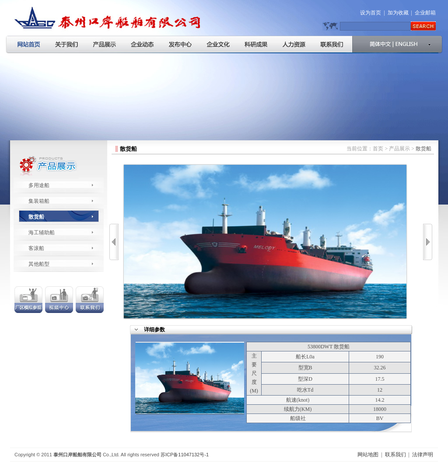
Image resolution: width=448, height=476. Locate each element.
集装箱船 (39, 201)
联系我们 (395, 455)
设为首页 (371, 13)
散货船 (36, 217)
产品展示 (399, 149)
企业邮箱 (425, 13)
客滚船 (36, 248)
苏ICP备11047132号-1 (185, 455)
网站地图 (368, 455)
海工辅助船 (42, 233)
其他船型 (39, 264)
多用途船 (39, 185)
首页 (378, 149)
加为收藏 (398, 13)
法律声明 (423, 455)
